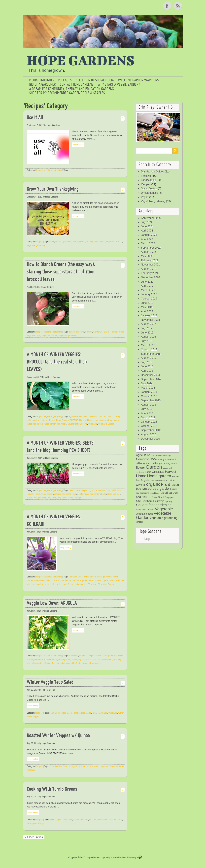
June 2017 (147, 333)
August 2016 (148, 337)
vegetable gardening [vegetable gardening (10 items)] (164, 518)
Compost (102, 416)
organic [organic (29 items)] (153, 484)
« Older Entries (34, 837)
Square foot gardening (77, 424)
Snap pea (112, 494)
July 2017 (147, 328)
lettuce (74, 660)
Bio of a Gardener (42, 85)
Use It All (35, 118)
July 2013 (147, 409)
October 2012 (149, 426)
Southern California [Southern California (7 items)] (153, 501)
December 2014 (150, 375)
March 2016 (148, 345)
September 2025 (151, 218)
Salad (104, 494)
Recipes (39, 170)
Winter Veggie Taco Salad (50, 683)
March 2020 (148, 290)
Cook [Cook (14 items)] (153, 459)
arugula (83, 656)
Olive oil (66, 766)
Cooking (116, 416)
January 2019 (149, 316)
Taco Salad (102, 713)
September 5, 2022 (35, 125)
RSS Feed (178, 6)
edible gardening (47, 420)
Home (90, 420)
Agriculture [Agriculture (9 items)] (143, 455)
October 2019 (149, 299)
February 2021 (150, 273)
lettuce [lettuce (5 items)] (175, 477)
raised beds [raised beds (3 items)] (154, 493)
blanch (72, 332)
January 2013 (149, 422)
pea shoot (66, 494)
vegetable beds (33, 335)
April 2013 (147, 413)
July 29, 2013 (33, 690)
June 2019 (147, 303)
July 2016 (147, 341)
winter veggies (33, 717)
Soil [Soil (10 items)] (139, 501)
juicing (110, 420)
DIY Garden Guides (153, 172)
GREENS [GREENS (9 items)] (158, 472)
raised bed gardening (112, 660)
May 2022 (147, 256)
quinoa (82, 766)
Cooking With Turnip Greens (52, 789)
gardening (68, 242)
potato (80, 494)
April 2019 (147, 311)
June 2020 (147, 282)
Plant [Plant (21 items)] (166, 484)
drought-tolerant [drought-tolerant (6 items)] (167, 459)
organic (117, 420)
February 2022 (150, 260)
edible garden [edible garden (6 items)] (144, 463)
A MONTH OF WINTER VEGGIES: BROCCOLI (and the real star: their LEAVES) (57, 362)
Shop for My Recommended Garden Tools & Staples (67, 93)
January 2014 (149, 392)
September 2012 (151, 430)
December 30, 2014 (35, 377)
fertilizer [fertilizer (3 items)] (174, 463)
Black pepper (55, 820)
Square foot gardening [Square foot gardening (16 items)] (154, 505)
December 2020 (150, 277)
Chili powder (60, 713)
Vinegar (78, 498)
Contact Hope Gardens (77, 85)
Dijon (70, 820)
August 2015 (148, 358)
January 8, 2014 (34, 532)
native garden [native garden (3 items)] (163, 480)
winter (121, 713)
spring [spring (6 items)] (169, 501)
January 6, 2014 (34, 611)
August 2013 (148, 405)
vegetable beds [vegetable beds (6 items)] (144, 514)
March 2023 (148, 243)
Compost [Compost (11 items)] (142, 459)
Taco (94, 713)
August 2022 (148, 252)
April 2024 (147, 231)
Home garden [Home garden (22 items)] (159, 476)
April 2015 (147, 371)
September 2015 (151, 354)
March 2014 (148, 388)
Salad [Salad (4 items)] (155, 497)
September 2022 (151, 248)
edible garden (33, 420)
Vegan (145, 197)
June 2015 (147, 366)
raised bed (120, 580)
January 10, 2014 (34, 458)
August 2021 (148, 269)
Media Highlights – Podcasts (50, 80)
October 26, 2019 (34, 197)
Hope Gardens (81, 60)
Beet (71, 490)
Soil (119, 494)
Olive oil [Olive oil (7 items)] (141, 485)
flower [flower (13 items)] (140, 467)
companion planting (88, 416)
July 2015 (147, 362)
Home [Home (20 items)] (141, 476)
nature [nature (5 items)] (172, 480)
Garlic (108, 490)
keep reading (78, 145)
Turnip (41, 823)
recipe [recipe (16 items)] (147, 497)
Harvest (114, 332)
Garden (59, 242)
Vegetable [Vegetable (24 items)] (164, 509)
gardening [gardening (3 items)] (140, 472)
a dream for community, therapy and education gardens (71, 89)
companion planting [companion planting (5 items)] (161, 455)
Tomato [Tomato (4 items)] (151, 510)
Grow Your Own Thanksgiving (53, 189)
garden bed (40, 580)
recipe (102, 242)
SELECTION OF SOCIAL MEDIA (95, 80)
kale (91, 580)
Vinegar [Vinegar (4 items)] (140, 522)
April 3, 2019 (32, 287)
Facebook (168, 6)
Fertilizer (146, 176)
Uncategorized (150, 193)
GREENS (105, 332)
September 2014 (151, 379)
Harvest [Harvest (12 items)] (170, 472)
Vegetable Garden (114, 242)
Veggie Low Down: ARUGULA (52, 604)
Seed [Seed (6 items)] (161, 497)
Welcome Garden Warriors (138, 80)
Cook (109, 416)
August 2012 (148, 434)
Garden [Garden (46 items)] (154, 467)
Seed (42, 663)
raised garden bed (52, 424)
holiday (82, 242)
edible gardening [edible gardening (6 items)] (161, 463)
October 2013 (149, 396)
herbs (76, 242)
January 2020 (149, 294)
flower (58, 420)
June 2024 (147, 226)
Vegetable (93, 424)
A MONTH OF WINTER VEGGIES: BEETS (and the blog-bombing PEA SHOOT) (60, 447)
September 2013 (151, 400)
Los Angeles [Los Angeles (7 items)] (143, 480)
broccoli (89, 332)
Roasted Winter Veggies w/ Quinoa (58, 736)
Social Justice (149, 188)
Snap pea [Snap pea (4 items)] (169, 497)
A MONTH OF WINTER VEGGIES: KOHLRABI (54, 521)
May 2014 (147, 384)
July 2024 (147, 222)
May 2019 (147, 307)
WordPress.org (129, 857)
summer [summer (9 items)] (141, 509)
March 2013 (148, 417)
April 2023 (147, 239)
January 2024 (149, 235)
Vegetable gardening (53, 170)
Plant (74, 494)
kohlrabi (97, 580)
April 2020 (147, 286)
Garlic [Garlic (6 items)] (148, 472)
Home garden (92, 242)
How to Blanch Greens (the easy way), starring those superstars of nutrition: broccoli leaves (61, 272)
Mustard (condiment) (98, 820)
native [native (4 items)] (154, 480)
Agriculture (73, 416)
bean (52, 713)
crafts (52, 242)
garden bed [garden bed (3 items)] (167, 468)
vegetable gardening (36, 245)
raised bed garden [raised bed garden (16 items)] (156, 488)
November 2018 (150, 320)
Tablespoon (32, 823)
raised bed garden (35, 424)
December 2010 (150, 439)
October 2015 (149, 350)
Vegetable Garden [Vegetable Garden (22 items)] (154, 515)
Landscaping (149, 180)
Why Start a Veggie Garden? (119, 85)
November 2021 (150, 265)
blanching (80, 332)
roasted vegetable (100, 766)
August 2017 (148, 324)
